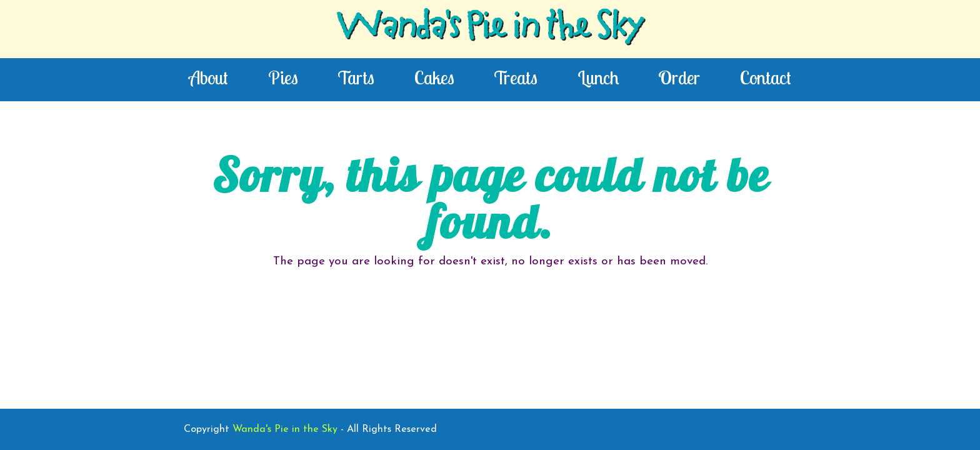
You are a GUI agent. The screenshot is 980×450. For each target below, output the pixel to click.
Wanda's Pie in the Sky (490, 29)
